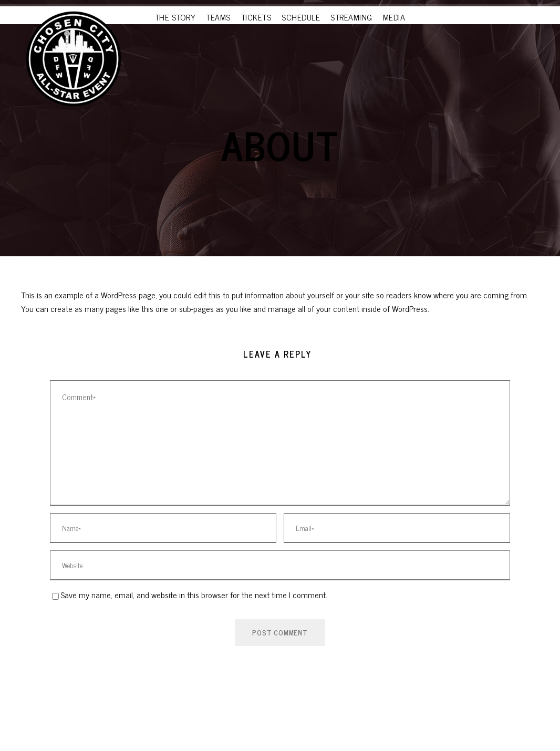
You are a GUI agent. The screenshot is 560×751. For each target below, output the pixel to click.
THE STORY (175, 17)
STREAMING (351, 17)
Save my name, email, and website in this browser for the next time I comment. (194, 594)
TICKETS (256, 17)
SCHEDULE (301, 17)
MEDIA (394, 17)
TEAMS (218, 17)
